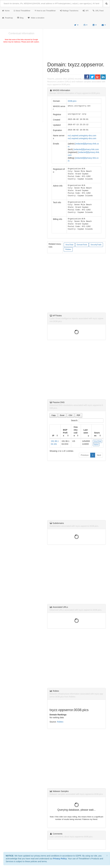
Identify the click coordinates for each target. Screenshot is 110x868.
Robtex (68, 249)
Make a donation (36, 18)
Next (99, 455)
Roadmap (8, 18)
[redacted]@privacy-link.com (86, 149)
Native (96, 445)
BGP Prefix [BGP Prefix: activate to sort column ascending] (65, 433)
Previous (85, 455)
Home (6, 11)
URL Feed (98, 11)
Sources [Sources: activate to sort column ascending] (97, 434)
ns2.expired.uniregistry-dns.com (82, 138)
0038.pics (72, 101)
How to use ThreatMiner (45, 11)
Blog (20, 18)
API (86, 11)
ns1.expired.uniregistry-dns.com (82, 136)
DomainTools (82, 245)
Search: (87, 421)
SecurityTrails (96, 245)
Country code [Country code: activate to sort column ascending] (76, 431)
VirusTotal (69, 245)
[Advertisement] (21, 65)
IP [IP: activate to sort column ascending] (53, 436)
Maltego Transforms (69, 11)
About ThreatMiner (22, 11)
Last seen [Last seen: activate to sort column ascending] (86, 431)
